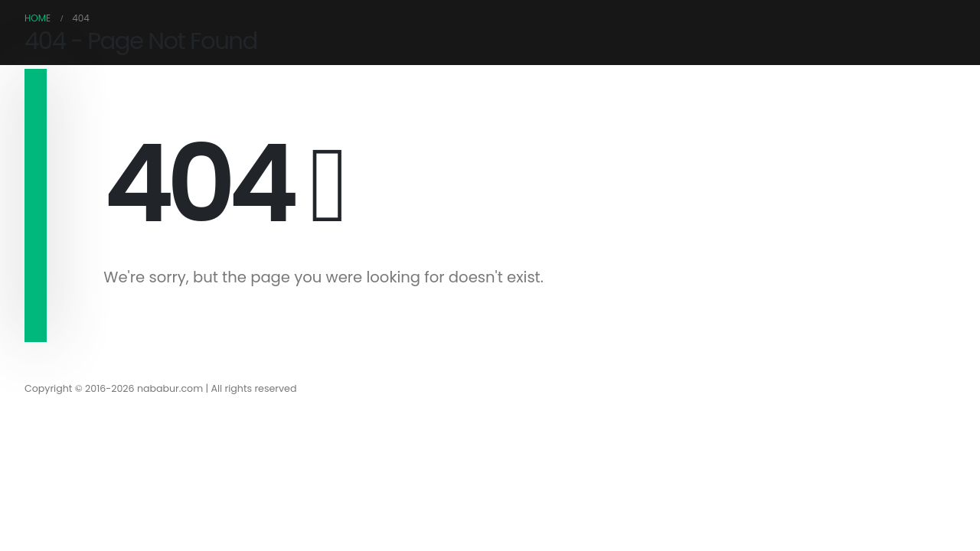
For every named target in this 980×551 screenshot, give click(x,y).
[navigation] (36, 86)
